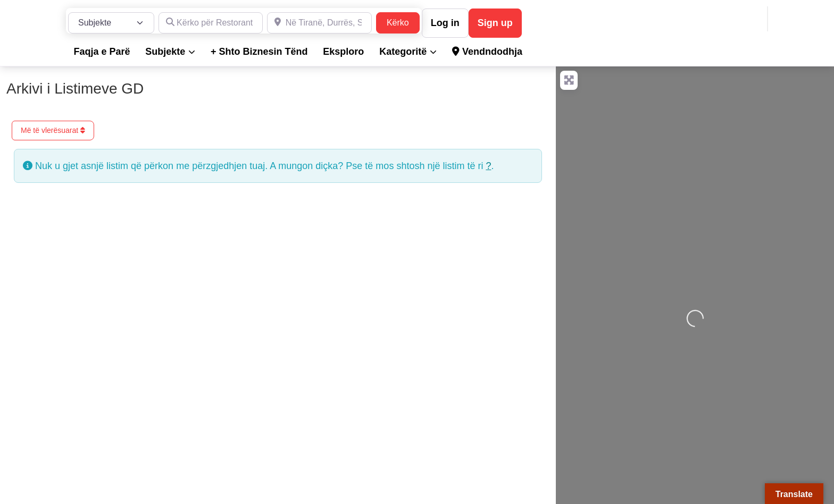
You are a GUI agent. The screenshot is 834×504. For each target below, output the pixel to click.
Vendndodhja (487, 52)
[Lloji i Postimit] (111, 23)
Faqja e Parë (102, 52)
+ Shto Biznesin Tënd (259, 52)
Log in (445, 23)
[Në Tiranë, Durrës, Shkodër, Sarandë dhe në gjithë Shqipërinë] (319, 23)
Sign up (495, 23)
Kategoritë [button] (403, 52)
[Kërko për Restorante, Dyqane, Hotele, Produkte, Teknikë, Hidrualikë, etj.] (211, 23)
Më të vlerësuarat (53, 130)
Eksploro (343, 52)
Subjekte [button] (165, 52)
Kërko (403, 22)
